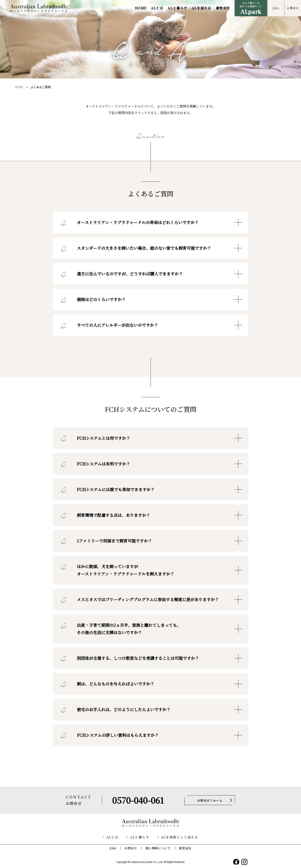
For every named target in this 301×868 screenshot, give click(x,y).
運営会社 (223, 8)
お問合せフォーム (210, 800)
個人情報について (158, 848)
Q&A (276, 8)
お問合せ (293, 8)
